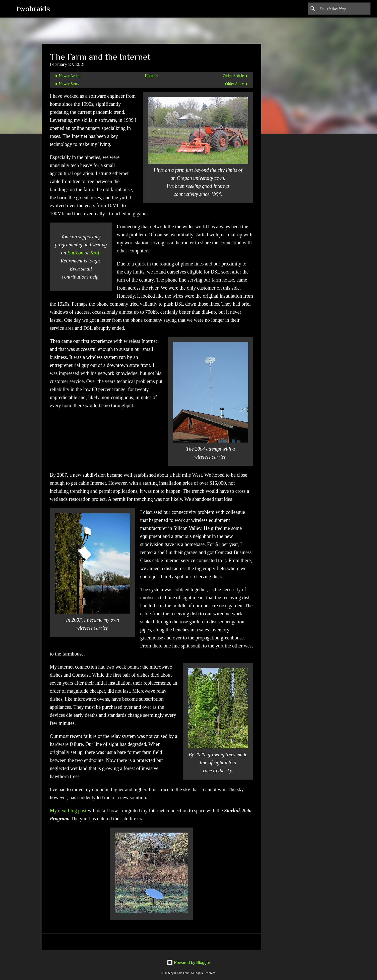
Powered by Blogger (189, 963)
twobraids (33, 9)
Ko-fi (96, 253)
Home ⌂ (151, 76)
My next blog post (68, 810)
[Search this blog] (344, 9)
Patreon (75, 253)
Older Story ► (237, 84)
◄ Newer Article (68, 76)
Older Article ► (236, 76)
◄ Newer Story (67, 84)
